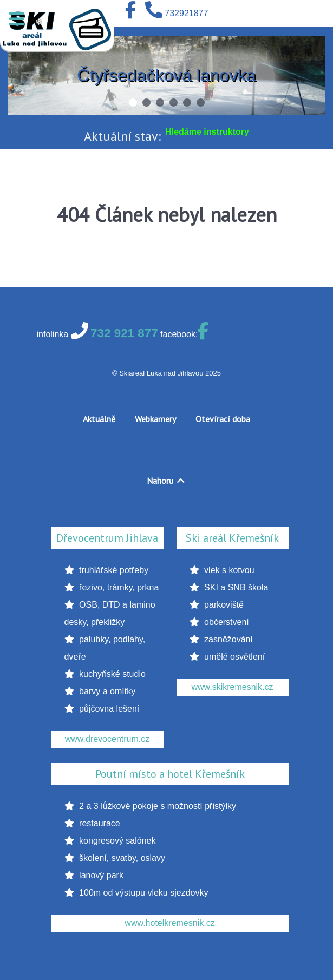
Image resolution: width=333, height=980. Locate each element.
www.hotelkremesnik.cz (169, 923)
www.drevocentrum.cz (107, 739)
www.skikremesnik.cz (232, 687)
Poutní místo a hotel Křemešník (170, 774)
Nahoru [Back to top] (166, 481)
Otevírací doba (223, 419)
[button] (133, 103)
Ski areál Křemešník (232, 538)
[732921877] (176, 13)
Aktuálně (99, 419)
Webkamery (155, 419)
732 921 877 (124, 333)
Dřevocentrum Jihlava (107, 538)
